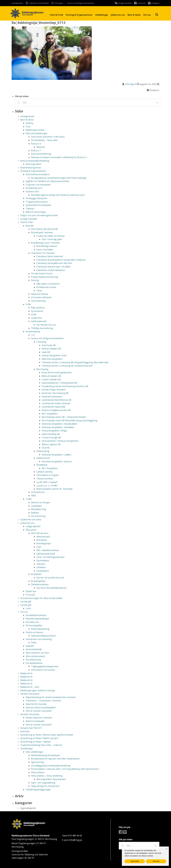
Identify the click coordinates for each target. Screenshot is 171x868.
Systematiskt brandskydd (38, 205)
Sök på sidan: (22, 96)
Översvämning (38, 301)
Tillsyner (30, 209)
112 (33, 335)
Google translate (29, 219)
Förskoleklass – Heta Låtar (44, 140)
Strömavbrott (38, 492)
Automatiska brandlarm (38, 174)
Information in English (48, 475)
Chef (39, 547)
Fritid (28, 304)
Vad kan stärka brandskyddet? (41, 708)
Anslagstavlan (17, 3)
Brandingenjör (44, 543)
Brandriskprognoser (31, 168)
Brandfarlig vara (34, 188)
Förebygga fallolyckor (37, 198)
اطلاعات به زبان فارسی (47, 485)
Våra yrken (31, 530)
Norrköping (42, 369)
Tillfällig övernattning (42, 328)
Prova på (30, 595)
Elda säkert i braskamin (48, 284)
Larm (28, 608)
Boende (30, 226)
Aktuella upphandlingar (37, 619)
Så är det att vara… (40, 533)
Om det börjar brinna (42, 273)
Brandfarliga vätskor (47, 246)
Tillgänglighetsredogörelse (45, 666)
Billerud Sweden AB (51, 376)
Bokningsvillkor (34, 164)
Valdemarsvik (43, 458)
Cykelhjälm (36, 506)
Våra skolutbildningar (37, 133)
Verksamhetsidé (34, 649)
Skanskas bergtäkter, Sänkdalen (58, 427)
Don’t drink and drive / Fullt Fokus (48, 137)
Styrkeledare (43, 561)
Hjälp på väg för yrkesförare (45, 786)
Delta (34, 642)
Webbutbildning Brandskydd (45, 755)
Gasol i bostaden (45, 250)
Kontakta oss (32, 622)
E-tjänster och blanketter (38, 185)
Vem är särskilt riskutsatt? (39, 711)
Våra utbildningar (34, 752)
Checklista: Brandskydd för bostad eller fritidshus (61, 260)
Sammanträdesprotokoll (43, 636)
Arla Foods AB (49, 345)
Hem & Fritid (57, 15)
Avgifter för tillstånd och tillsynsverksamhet (47, 181)
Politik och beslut (34, 632)
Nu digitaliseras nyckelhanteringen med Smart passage (59, 178)
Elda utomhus (38, 308)
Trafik (29, 499)
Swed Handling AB (51, 434)
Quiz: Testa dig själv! (52, 239)
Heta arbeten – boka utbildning (47, 776)
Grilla (34, 314)
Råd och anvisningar (36, 212)
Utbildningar (102, 15)
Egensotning (37, 762)
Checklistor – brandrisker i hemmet (43, 701)
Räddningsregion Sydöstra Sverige (38, 690)
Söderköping (43, 451)
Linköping (41, 342)
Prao (28, 127)
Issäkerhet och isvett (31, 520)
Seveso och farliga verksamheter (81, 3)
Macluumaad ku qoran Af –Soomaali (54, 489)
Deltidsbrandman (40, 584)
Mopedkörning (39, 509)
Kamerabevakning (40, 629)
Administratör (43, 537)
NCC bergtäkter (50, 414)
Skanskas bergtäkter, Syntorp (57, 461)
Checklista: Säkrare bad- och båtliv (53, 267)
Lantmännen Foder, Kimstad (56, 403)
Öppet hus (31, 591)
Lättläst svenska (44, 472)
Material (41, 147)
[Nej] (167, 849)
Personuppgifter (34, 625)
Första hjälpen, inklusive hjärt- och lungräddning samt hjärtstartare (65, 769)
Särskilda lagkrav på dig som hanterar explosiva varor (58, 195)
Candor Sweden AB (51, 379)
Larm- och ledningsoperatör (50, 557)
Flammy (29, 123)
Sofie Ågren (131, 84)
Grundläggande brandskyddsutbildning (51, 766)
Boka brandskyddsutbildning (35, 161)
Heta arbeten (38, 772)
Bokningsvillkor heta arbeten (51, 779)
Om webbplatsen (34, 663)
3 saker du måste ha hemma (50, 236)
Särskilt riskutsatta (30, 694)
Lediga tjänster (33, 526)
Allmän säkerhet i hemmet (39, 718)
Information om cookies (43, 670)
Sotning (35, 280)
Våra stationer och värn (37, 653)
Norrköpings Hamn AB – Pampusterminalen (64, 417)
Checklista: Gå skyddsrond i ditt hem (54, 263)
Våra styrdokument (35, 656)
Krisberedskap (33, 332)
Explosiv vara (32, 191)
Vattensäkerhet (39, 321)
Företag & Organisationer (79, 15)
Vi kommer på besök (41, 297)
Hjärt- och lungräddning (43, 783)
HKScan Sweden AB (51, 349)
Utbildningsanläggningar (38, 789)
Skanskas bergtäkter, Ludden (56, 455)
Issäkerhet (36, 318)
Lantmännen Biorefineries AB (57, 400)
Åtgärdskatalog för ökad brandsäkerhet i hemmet (51, 697)
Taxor (39, 291)
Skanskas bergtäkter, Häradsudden (59, 424)
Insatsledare (43, 571)
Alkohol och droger (41, 502)
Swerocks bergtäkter (52, 359)
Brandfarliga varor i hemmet (45, 243)
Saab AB (46, 352)
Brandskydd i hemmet (42, 232)
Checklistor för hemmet (43, 253)
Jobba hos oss (118, 15)
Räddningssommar (35, 130)
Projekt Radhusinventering (44, 277)
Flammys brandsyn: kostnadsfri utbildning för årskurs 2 (59, 157)
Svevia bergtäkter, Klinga (54, 431)
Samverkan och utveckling (39, 639)
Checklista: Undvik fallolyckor (51, 270)
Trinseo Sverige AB (51, 438)
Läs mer (156, 861)
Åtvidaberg (42, 465)
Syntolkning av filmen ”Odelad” (36, 742)
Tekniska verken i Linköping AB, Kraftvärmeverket (67, 366)
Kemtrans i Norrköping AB (55, 393)
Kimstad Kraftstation (52, 397)
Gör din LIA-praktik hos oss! (50, 578)
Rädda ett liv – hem (30, 687)
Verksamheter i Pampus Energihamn (60, 441)
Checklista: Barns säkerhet (50, 256)
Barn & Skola (134, 15)
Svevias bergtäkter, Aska (54, 355)
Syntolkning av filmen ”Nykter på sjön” (40, 738)
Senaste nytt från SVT (31, 728)
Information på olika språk (44, 229)
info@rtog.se (76, 840)
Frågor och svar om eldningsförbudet (39, 215)
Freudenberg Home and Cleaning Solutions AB (65, 386)
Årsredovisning (33, 660)
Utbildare (41, 567)
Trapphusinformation (37, 202)
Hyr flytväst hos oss (46, 325)
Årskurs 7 (36, 150)
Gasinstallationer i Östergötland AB (59, 383)
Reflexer (35, 513)
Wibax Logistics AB (51, 444)
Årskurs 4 (36, 144)
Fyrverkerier (37, 311)
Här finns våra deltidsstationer (52, 588)
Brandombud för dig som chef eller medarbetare (55, 759)
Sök (157, 15)
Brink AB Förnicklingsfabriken (57, 373)
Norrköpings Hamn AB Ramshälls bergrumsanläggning (70, 420)
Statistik (30, 646)
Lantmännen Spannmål (53, 407)
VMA (33, 496)
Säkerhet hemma (40, 294)
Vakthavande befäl (46, 554)
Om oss (147, 15)
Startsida (25, 731)
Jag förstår (135, 861)
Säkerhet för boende (36, 704)
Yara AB (46, 448)
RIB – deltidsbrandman (48, 550)
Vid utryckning (38, 516)
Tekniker (41, 564)
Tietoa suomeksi (45, 479)
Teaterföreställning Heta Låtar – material (41, 745)
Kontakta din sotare (46, 287)
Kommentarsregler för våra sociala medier (42, 598)
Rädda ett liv (26, 673)
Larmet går (26, 601)
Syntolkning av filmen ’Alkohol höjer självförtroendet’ (47, 735)
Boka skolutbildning (41, 154)
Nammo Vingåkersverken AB (56, 410)
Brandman (42, 540)
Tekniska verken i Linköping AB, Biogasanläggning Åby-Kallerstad (75, 362)
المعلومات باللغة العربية (47, 482)
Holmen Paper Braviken (54, 390)
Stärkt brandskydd (35, 721)
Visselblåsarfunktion (36, 615)
